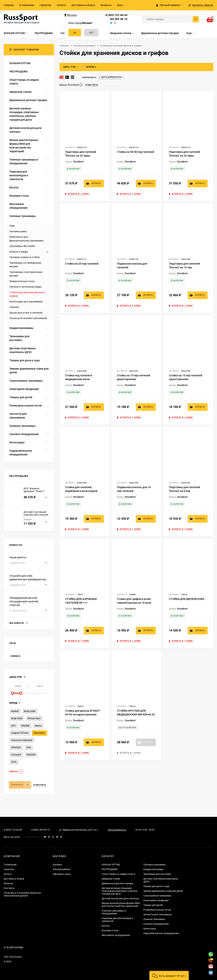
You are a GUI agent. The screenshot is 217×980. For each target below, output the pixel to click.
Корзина (57, 865)
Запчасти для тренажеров (157, 915)
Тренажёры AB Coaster (22, 246)
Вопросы (106, 5)
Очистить (40, 785)
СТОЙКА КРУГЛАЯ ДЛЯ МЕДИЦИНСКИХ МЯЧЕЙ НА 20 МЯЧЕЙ (136, 714)
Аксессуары (150, 929)
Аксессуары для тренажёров (26, 302)
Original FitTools (20, 733)
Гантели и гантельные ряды (25, 287)
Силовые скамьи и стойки (25, 257)
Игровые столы (110, 931)
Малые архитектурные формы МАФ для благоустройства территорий (121, 905)
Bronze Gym (34, 718)
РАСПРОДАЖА (110, 869)
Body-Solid (30, 711)
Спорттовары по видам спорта (118, 874)
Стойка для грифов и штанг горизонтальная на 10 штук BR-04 (134, 603)
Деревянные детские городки (117, 883)
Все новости (19, 623)
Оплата (61, 5)
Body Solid (17, 718)
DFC (13, 726)
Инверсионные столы (22, 281)
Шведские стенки (111, 879)
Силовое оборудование (156, 924)
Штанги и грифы (19, 252)
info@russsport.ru (117, 830)
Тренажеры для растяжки (157, 874)
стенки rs (15, 656)
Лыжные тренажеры (154, 919)
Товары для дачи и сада (156, 886)
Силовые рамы (18, 231)
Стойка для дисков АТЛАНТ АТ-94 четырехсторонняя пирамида (83, 714)
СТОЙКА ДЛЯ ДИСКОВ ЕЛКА (187, 599)
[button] (169, 975)
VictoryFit (16, 755)
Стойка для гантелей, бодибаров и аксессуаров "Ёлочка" (81, 491)
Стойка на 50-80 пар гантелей (136, 152)
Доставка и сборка (83, 5)
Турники (14, 307)
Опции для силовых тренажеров (28, 318)
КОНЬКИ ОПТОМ (111, 865)
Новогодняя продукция (156, 900)
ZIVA (14, 762)
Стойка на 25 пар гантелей (82, 264)
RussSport (39, 733)
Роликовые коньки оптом (157, 910)
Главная (9, 5)
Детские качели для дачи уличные (120, 899)
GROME (25, 726)
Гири (12, 226)
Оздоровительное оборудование (161, 933)
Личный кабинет (62, 869)
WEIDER (31, 755)
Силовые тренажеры (154, 865)
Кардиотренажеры (153, 869)
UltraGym (16, 747)
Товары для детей (153, 905)
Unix (29, 747)
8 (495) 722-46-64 (116, 15)
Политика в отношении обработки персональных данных (22, 894)
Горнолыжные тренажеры (157, 896)
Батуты (106, 926)
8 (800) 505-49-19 (116, 19)
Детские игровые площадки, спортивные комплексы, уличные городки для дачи (120, 891)
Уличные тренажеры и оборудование (114, 912)
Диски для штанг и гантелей (26, 313)
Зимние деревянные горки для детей (163, 891)
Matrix (38, 726)
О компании (27, 5)
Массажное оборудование (116, 935)
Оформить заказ (62, 874)
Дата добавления (110, 77)
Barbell (15, 711)
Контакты (9, 888)
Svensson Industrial (22, 740)
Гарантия (45, 5)
